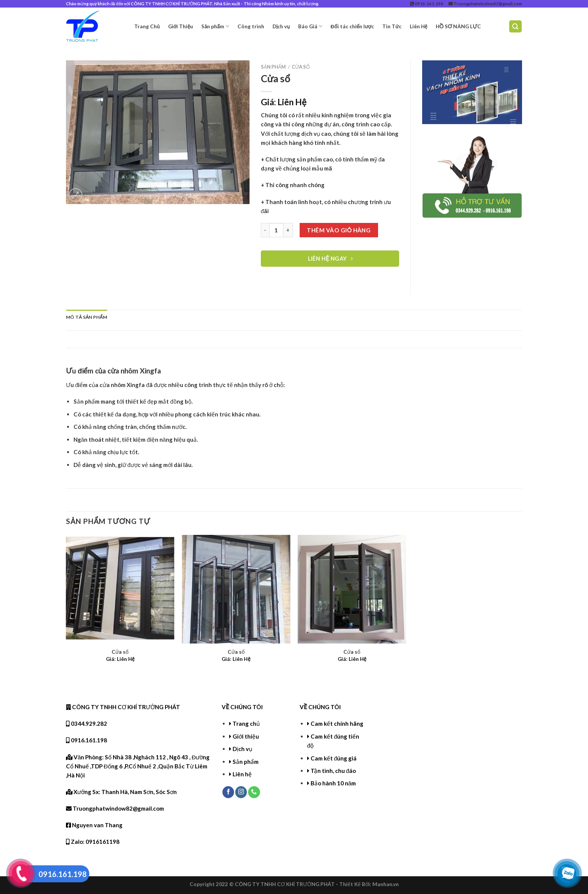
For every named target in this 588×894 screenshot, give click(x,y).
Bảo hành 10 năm (333, 783)
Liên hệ (242, 774)
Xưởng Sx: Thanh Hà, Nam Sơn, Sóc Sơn (121, 792)
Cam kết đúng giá (334, 758)
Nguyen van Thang (94, 825)
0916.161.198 (427, 4)
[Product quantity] (276, 230)
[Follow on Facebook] (228, 792)
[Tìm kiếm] (515, 26)
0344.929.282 (87, 723)
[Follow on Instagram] (241, 792)
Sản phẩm (215, 26)
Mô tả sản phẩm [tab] (87, 317)
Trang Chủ (147, 26)
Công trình (251, 26)
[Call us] (254, 792)
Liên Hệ (419, 26)
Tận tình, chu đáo (333, 771)
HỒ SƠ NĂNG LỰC (458, 26)
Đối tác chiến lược (352, 26)
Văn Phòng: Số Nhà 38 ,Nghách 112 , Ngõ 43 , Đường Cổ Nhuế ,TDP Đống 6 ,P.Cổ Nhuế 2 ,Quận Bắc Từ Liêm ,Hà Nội (138, 766)
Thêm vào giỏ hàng (339, 230)
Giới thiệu (246, 736)
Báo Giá (310, 26)
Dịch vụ (281, 26)
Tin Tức (392, 26)
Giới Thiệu (181, 26)
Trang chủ (246, 723)
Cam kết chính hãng (337, 723)
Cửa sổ (301, 67)
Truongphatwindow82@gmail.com (485, 4)
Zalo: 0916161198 (93, 842)
